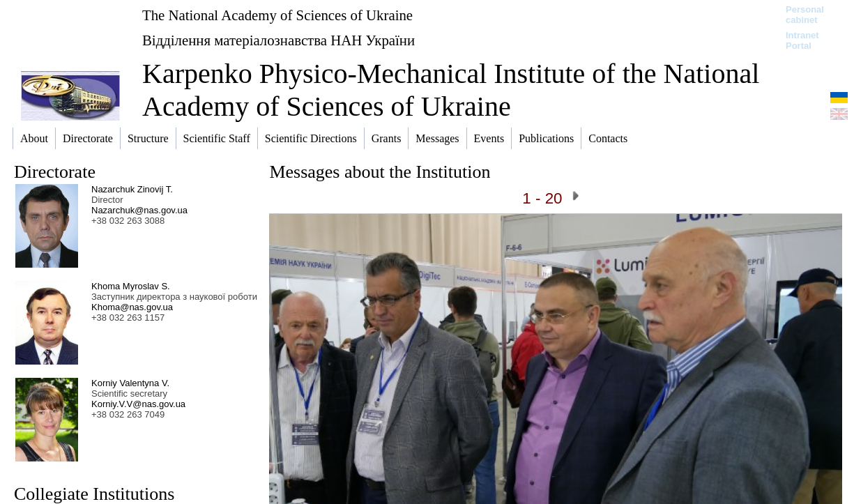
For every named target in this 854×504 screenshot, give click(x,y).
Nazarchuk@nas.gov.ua (139, 210)
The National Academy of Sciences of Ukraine (277, 15)
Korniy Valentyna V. (130, 383)
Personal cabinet (805, 15)
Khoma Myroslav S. (131, 286)
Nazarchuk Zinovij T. (132, 189)
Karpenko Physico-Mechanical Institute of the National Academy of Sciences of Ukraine (451, 90)
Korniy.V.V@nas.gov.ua (138, 404)
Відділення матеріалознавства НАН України (279, 40)
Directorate (55, 172)
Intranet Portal (802, 40)
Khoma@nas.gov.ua (132, 307)
